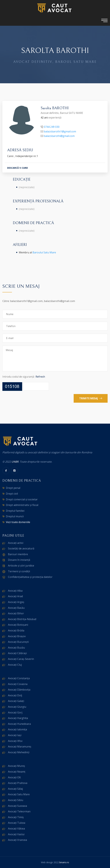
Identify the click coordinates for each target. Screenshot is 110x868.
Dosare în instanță (19, 560)
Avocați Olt (14, 777)
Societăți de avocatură (21, 548)
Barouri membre (18, 554)
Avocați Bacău (16, 608)
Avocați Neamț (17, 772)
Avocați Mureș (16, 766)
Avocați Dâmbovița (19, 690)
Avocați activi (16, 543)
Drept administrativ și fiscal (22, 505)
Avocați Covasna (18, 684)
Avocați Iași (15, 735)
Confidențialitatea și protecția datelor (30, 577)
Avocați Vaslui (16, 834)
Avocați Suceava (17, 806)
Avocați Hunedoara (19, 724)
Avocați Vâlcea (16, 829)
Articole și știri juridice (21, 566)
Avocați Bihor (16, 613)
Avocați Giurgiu (17, 707)
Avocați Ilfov (15, 741)
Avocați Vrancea (17, 840)
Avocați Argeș (16, 602)
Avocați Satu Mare (19, 794)
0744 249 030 (52, 127)
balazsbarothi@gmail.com (59, 136)
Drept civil (12, 494)
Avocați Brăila (16, 630)
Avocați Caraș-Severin (21, 659)
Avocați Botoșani (18, 625)
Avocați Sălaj (15, 789)
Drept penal (13, 488)
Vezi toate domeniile (18, 522)
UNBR (15, 462)
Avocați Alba (15, 591)
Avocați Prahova (18, 783)
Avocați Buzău (16, 648)
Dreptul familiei (15, 511)
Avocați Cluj (15, 665)
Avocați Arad (15, 596)
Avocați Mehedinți (19, 752)
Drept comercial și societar (22, 499)
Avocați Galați (16, 701)
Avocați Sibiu (16, 800)
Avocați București (18, 642)
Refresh (40, 377)
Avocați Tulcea (17, 823)
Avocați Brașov (17, 636)
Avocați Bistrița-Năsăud (22, 619)
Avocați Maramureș (20, 747)
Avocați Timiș (16, 817)
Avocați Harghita (18, 718)
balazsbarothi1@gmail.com (60, 132)
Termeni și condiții (19, 571)
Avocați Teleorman (19, 811)
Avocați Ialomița (17, 729)
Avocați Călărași (17, 653)
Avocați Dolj (15, 695)
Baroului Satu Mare (44, 252)
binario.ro (64, 862)
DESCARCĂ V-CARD (18, 168)
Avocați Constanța (19, 678)
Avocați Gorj (15, 712)
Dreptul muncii (15, 516)
